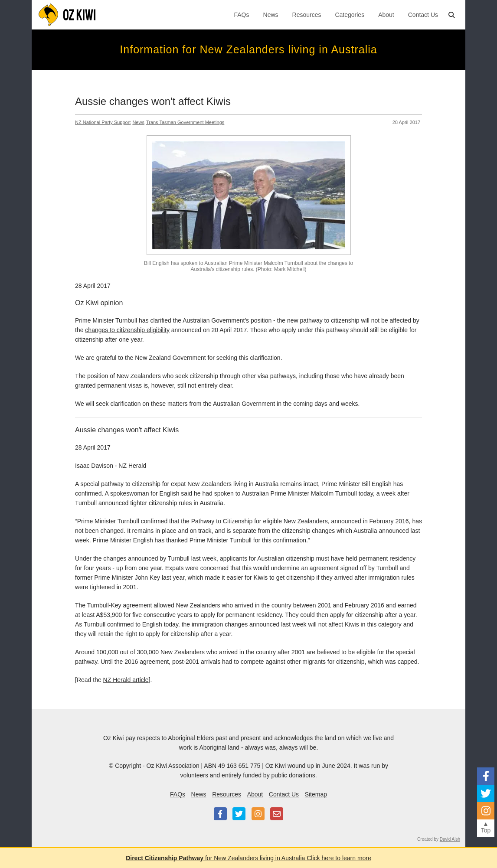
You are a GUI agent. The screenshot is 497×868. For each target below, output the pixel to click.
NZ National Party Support (103, 122)
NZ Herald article (126, 680)
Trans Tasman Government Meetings (185, 122)
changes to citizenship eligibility (127, 330)
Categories (350, 15)
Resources (307, 15)
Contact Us (423, 15)
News (271, 15)
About (386, 15)
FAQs (242, 15)
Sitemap (316, 794)
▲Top (486, 827)
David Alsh (450, 839)
